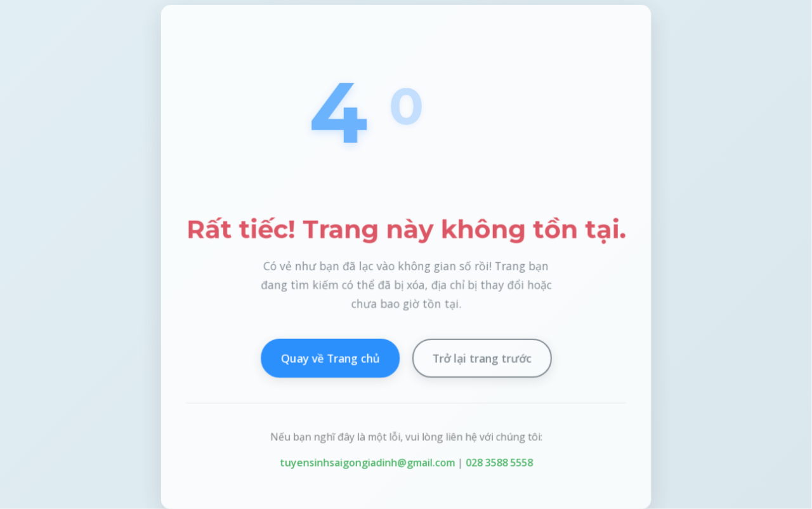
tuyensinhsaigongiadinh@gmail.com (367, 463)
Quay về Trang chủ (330, 359)
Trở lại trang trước (481, 359)
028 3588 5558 (498, 463)
